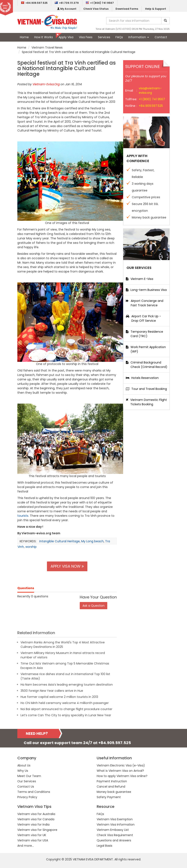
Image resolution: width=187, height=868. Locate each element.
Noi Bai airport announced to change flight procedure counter (66, 709)
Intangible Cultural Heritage (60, 541)
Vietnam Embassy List (113, 830)
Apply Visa (66, 37)
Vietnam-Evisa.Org (46, 84)
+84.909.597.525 (34, 3)
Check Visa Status (96, 9)
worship (31, 547)
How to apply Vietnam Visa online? (122, 776)
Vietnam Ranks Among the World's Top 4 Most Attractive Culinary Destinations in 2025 (63, 645)
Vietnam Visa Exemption (115, 819)
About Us (24, 765)
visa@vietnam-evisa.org (150, 90)
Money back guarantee (114, 792)
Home (24, 37)
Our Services (27, 781)
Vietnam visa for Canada (36, 819)
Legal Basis (104, 846)
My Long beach (92, 541)
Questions (26, 588)
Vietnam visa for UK (32, 835)
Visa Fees (86, 37)
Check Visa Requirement (115, 835)
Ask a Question (93, 606)
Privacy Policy (27, 797)
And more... (26, 846)
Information (139, 37)
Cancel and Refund (111, 787)
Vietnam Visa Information (116, 825)
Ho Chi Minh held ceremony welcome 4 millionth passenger (65, 703)
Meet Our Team (29, 776)
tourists (23, 516)
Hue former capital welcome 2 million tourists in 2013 (59, 697)
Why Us (23, 771)
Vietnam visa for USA (33, 840)
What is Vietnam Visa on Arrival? (120, 771)
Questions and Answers (114, 840)
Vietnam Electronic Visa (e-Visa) (121, 765)
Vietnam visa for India (33, 825)
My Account (67, 9)
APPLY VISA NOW (67, 566)
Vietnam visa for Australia (36, 814)
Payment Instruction (112, 781)
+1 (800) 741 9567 (100, 3)
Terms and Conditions (34, 792)
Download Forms (127, 9)
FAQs (119, 37)
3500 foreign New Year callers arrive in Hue (52, 691)
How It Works (44, 37)
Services (104, 37)
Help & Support (156, 9)
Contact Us (26, 787)
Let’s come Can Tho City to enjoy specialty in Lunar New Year (66, 715)
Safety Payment (109, 797)
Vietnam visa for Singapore (37, 830)
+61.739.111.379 (67, 3)
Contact (161, 37)
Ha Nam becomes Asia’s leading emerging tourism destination (67, 685)
